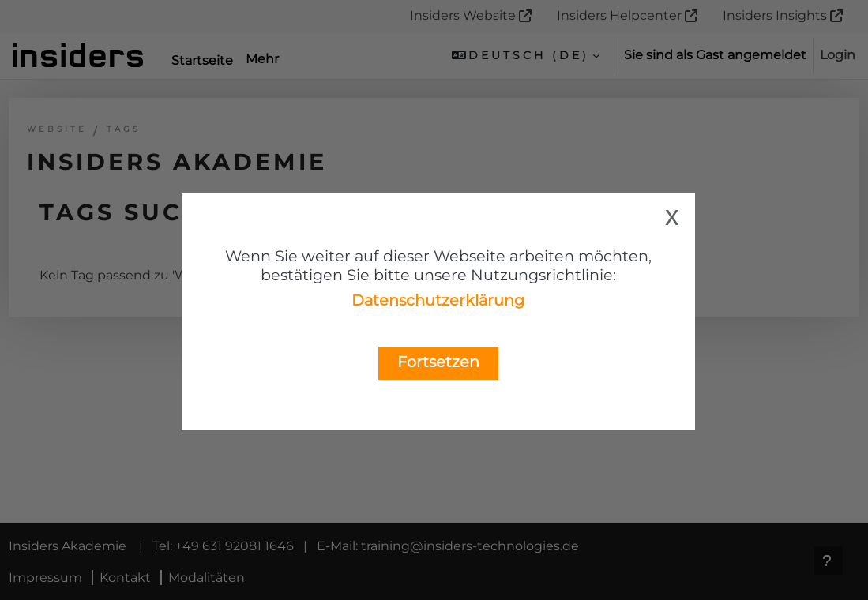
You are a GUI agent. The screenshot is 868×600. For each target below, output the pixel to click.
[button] (526, 55)
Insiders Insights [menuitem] (775, 15)
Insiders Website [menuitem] (463, 15)
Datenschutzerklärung (438, 300)
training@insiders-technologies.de (499, 577)
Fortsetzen (438, 362)
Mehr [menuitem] (262, 59)
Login (838, 55)
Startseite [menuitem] (202, 60)
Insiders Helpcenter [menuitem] (619, 15)
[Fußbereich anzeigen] (829, 561)
